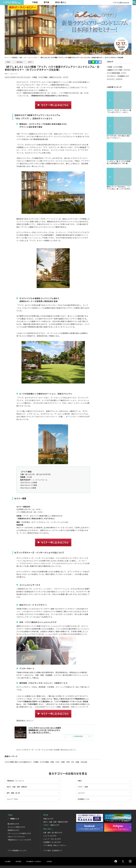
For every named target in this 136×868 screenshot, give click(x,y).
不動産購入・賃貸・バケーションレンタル (24, 57)
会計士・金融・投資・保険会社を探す (56, 814)
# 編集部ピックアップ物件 (115, 70)
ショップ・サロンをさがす (52, 831)
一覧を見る (19, 62)
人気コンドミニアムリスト (16, 829)
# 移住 (52, 762)
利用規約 (53, 853)
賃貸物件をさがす (13, 822)
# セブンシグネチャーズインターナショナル (18, 77)
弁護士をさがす (48, 811)
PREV (8, 62)
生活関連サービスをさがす (52, 834)
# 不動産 (34, 77)
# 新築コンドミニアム (55, 77)
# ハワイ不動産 (43, 77)
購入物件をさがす (13, 816)
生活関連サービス (110, 790)
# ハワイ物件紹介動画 (113, 73)
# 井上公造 (82, 762)
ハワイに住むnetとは (120, 2)
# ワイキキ (127, 70)
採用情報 (19, 853)
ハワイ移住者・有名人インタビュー (55, 837)
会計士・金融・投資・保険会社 (83, 781)
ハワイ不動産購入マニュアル (17, 843)
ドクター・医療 (109, 781)
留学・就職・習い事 (14, 790)
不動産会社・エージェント (17, 781)
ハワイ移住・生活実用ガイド (53, 843)
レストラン (43, 790)
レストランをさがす (50, 828)
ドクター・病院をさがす (51, 817)
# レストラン (111, 79)
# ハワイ (124, 73)
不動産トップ (15, 811)
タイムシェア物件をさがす (16, 819)
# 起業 (76, 762)
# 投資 (62, 762)
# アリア (65, 77)
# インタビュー (112, 76)
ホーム (7, 57)
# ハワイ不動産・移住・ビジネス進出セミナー (19, 762)
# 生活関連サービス (123, 76)
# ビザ (57, 762)
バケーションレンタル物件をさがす (19, 825)
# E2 (71, 762)
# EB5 (67, 762)
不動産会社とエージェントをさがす (19, 832)
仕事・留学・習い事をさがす (53, 825)
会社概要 (8, 853)
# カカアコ (119, 79)
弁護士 (41, 781)
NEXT (30, 62)
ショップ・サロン (78, 790)
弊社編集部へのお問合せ (36, 853)
